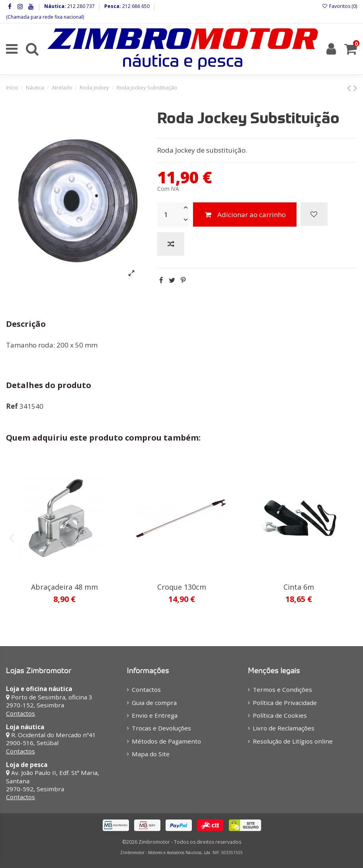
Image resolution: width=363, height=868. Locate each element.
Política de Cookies (280, 715)
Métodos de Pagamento (166, 741)
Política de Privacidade (285, 703)
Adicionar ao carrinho (245, 215)
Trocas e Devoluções (161, 728)
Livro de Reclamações (284, 728)
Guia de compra (154, 703)
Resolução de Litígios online (293, 741)
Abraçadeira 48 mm (64, 587)
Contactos (20, 713)
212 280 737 (80, 6)
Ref (12, 406)
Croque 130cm (182, 587)
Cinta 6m (299, 587)
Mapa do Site (151, 754)
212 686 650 (135, 6)
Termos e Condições (282, 689)
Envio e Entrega (155, 715)
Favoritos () (340, 6)
